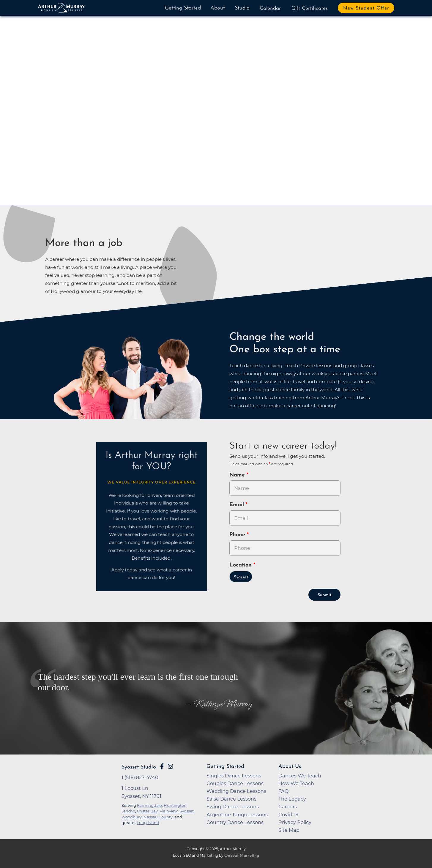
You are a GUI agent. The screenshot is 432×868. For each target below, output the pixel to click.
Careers (288, 807)
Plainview (169, 811)
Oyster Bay (147, 811)
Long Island (148, 823)
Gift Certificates (310, 8)
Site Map (289, 830)
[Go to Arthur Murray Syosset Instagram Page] (170, 766)
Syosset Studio (139, 767)
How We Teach (296, 783)
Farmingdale (149, 805)
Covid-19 (288, 815)
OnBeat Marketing (242, 856)
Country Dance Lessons (235, 822)
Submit (324, 595)
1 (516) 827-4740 (140, 777)
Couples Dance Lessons (235, 783)
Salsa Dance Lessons (231, 799)
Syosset (241, 577)
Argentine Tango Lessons (237, 815)
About (218, 8)
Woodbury (132, 817)
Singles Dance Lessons (234, 776)
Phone (238, 535)
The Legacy (292, 799)
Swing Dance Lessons (233, 807)
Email (238, 505)
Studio (242, 8)
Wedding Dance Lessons (236, 791)
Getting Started (183, 8)
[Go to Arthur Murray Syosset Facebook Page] (162, 766)
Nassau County (158, 817)
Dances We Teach (300, 776)
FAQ (284, 791)
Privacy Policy (295, 822)
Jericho (128, 811)
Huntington (175, 805)
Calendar (270, 8)
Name (238, 475)
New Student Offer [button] (366, 8)
